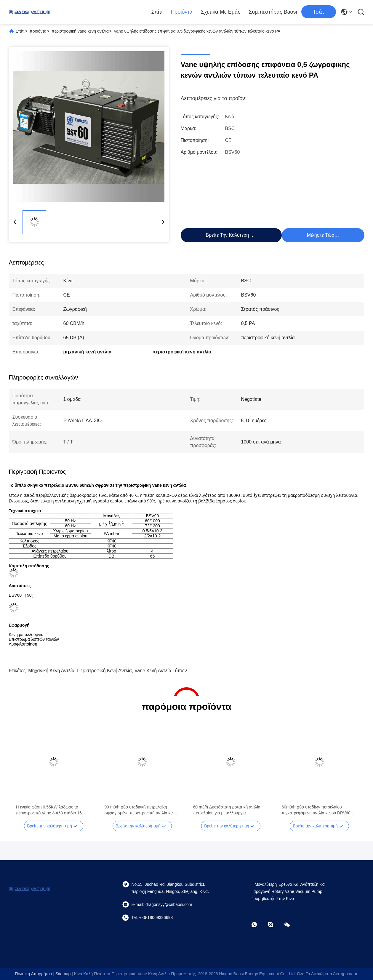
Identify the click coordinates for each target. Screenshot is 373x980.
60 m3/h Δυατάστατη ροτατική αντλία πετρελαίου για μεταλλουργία (227, 810)
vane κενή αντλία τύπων (161, 671)
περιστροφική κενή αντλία (104, 671)
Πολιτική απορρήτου (33, 974)
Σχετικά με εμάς (221, 12)
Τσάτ (318, 12)
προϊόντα (38, 31)
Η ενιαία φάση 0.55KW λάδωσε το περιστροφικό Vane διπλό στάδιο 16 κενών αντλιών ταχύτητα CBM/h (49, 810)
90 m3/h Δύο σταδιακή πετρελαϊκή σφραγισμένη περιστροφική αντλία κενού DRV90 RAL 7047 (142, 810)
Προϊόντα (182, 12)
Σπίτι (157, 12)
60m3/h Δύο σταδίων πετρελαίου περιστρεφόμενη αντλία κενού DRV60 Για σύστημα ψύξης (320, 810)
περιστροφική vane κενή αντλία (80, 31)
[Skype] (275, 925)
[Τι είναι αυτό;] (258, 925)
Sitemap (63, 974)
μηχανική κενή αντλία (51, 671)
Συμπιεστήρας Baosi (273, 12)
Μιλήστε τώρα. (323, 235)
